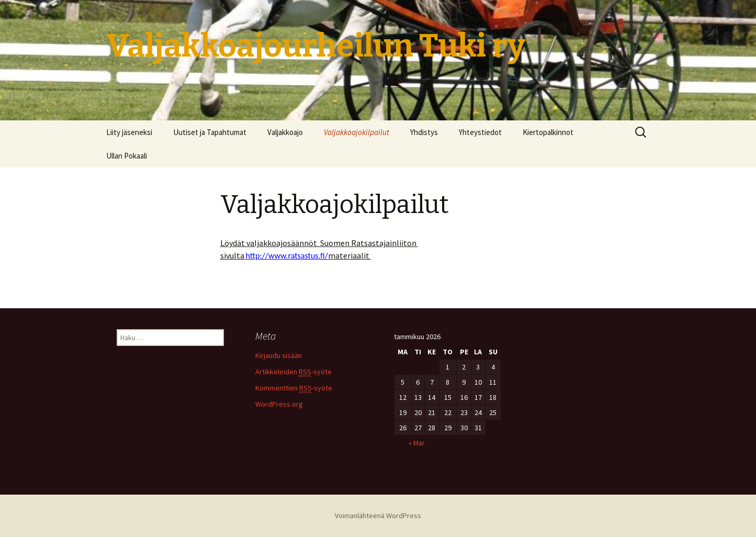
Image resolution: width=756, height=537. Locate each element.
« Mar (417, 443)
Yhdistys (424, 132)
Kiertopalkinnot (548, 132)
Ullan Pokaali (127, 156)
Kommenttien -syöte (294, 388)
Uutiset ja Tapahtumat (210, 132)
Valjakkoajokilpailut (357, 132)
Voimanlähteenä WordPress (378, 516)
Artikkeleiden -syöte (294, 372)
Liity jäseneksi (129, 132)
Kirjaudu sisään (279, 355)
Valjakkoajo (285, 132)
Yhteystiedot (480, 132)
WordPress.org (279, 404)
